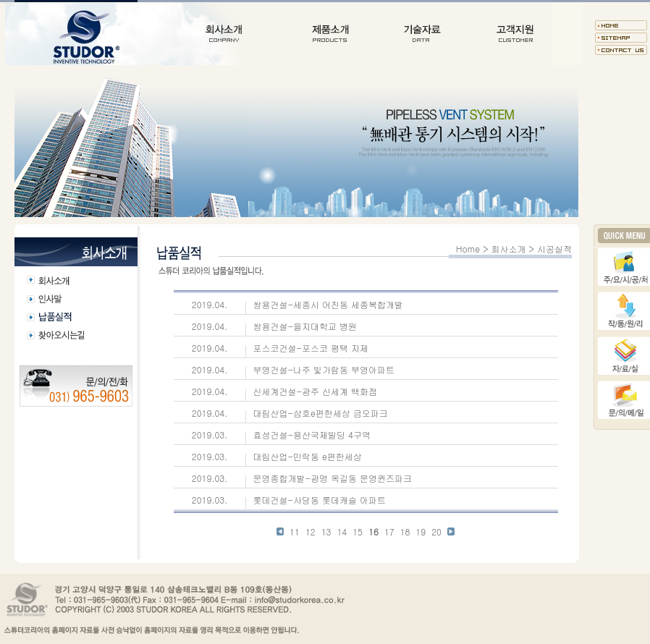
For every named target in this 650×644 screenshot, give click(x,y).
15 (358, 531)
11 (295, 531)
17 (389, 531)
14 (342, 531)
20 (436, 531)
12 (311, 531)
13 (326, 531)
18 (405, 531)
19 (421, 531)
